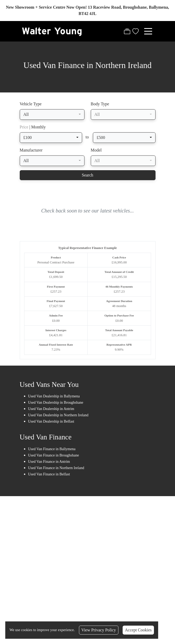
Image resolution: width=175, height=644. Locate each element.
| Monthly (33, 127)
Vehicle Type (31, 104)
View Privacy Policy (99, 630)
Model (96, 150)
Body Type (100, 104)
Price (24, 127)
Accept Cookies (138, 630)
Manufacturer (31, 150)
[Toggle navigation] (148, 31)
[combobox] (52, 115)
